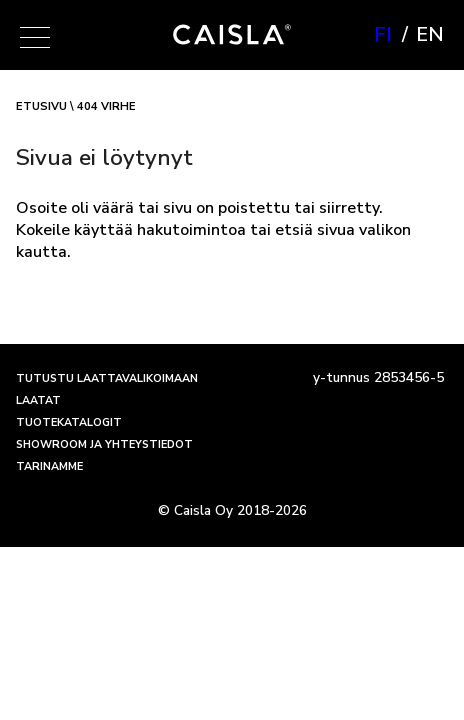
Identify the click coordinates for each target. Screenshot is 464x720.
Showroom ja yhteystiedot (104, 444)
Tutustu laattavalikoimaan (107, 378)
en (430, 35)
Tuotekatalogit (69, 422)
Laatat (38, 400)
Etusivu (41, 106)
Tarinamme (49, 466)
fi (383, 35)
